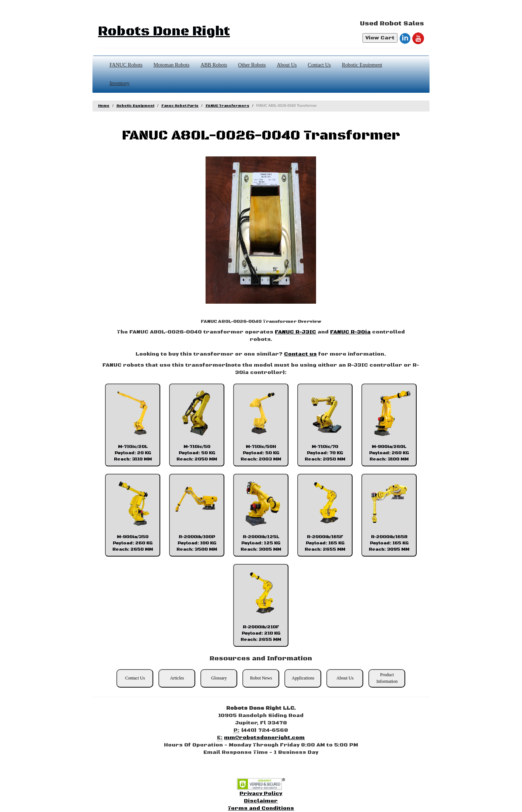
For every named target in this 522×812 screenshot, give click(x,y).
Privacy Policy (261, 794)
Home (104, 106)
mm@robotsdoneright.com (264, 738)
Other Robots (252, 65)
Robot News (261, 678)
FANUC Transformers (227, 106)
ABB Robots (214, 65)
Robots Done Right (164, 31)
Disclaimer (261, 801)
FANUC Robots (126, 65)
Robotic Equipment (362, 65)
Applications (303, 678)
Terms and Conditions (261, 808)
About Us (287, 65)
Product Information (387, 678)
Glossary (219, 678)
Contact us (300, 354)
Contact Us (319, 65)
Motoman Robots (172, 65)
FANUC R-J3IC (295, 332)
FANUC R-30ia (350, 332)
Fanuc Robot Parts (180, 106)
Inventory (119, 83)
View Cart (380, 38)
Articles (177, 678)
